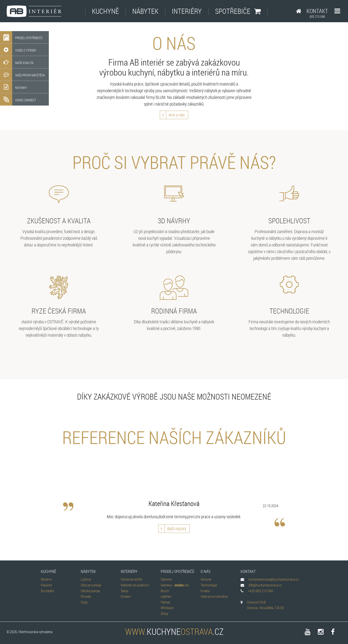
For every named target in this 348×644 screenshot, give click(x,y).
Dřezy (164, 614)
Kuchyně (105, 11)
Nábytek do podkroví (135, 585)
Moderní (46, 579)
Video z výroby (18, 50)
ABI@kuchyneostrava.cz (265, 585)
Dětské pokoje (90, 591)
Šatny (125, 591)
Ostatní (126, 596)
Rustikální (47, 591)
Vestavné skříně (131, 579)
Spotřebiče (238, 11)
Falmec (166, 602)
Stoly (84, 602)
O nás (206, 571)
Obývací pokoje (91, 585)
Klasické (46, 585)
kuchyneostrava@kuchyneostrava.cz (274, 579)
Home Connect (18, 99)
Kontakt (317, 13)
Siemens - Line (175, 585)
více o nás (172, 115)
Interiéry (187, 11)
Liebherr (166, 596)
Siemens (166, 579)
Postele (86, 596)
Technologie (209, 585)
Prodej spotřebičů (21, 37)
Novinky (14, 87)
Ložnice (86, 579)
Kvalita (205, 591)
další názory (172, 529)
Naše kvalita (17, 62)
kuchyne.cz (174, 632)
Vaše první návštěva (22, 75)
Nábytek (145, 11)
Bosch (165, 591)
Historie (206, 579)
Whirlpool (167, 608)
